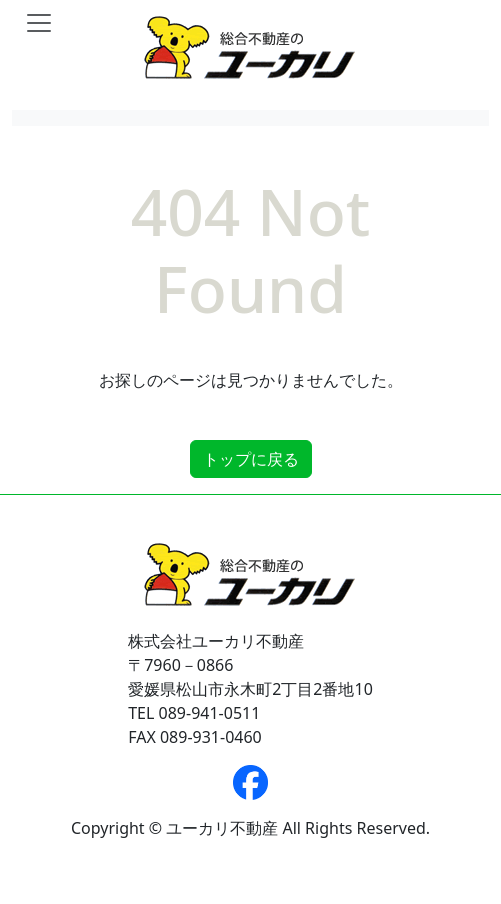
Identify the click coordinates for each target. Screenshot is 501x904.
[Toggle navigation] (39, 23)
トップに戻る (251, 459)
